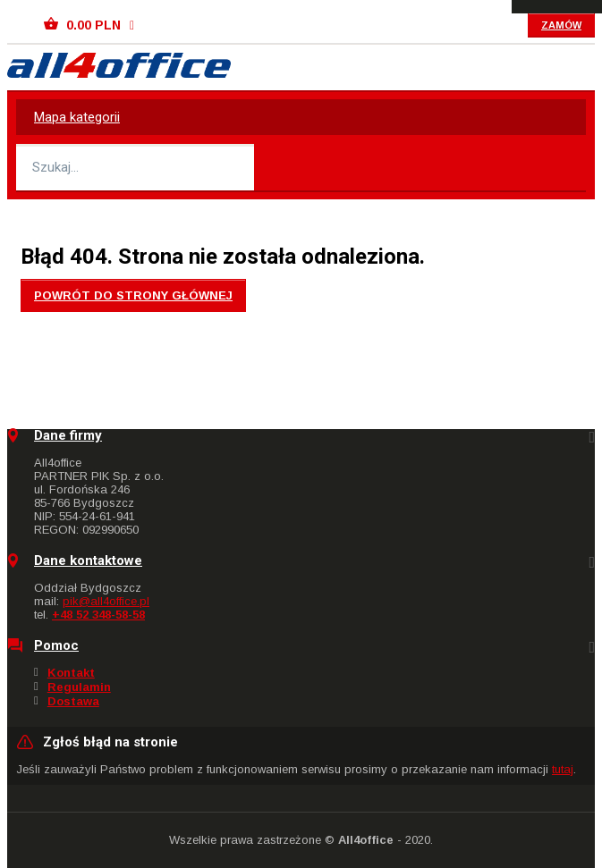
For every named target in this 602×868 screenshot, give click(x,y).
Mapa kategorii (77, 117)
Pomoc (56, 646)
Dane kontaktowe (88, 561)
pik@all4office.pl (106, 601)
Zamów (561, 25)
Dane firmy (68, 436)
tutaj (563, 769)
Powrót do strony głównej (133, 295)
